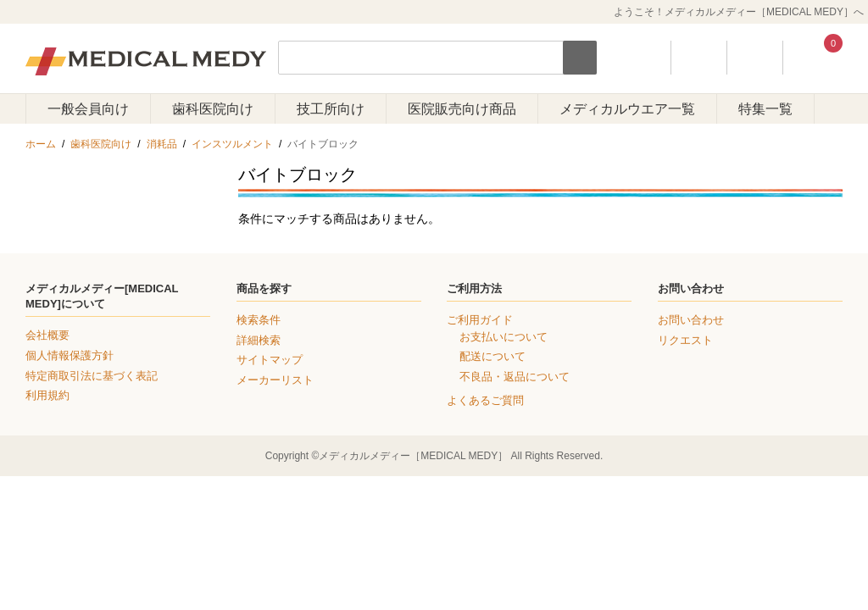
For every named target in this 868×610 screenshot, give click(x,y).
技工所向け (331, 109)
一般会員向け (88, 109)
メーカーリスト (275, 380)
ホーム (41, 144)
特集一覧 (765, 109)
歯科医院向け (213, 109)
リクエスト (685, 340)
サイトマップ (270, 360)
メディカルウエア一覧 (627, 109)
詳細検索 (259, 340)
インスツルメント (232, 144)
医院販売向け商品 (462, 109)
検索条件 (259, 320)
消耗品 (162, 144)
